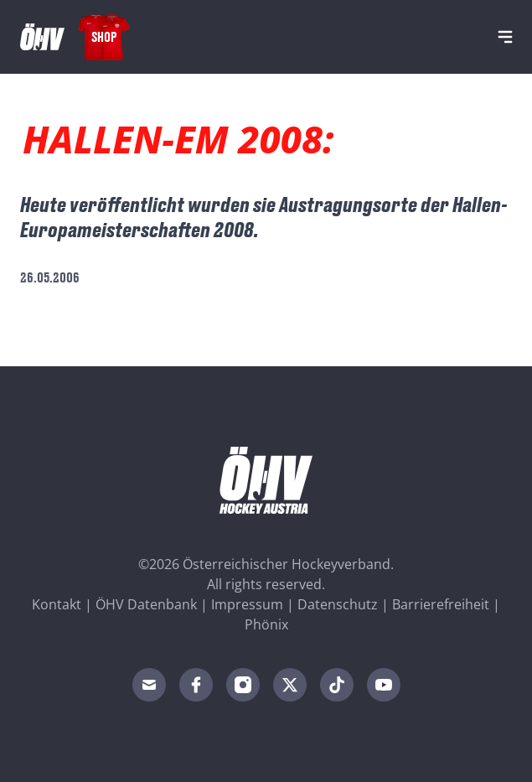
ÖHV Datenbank (146, 604)
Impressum (247, 604)
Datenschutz (338, 604)
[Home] (42, 37)
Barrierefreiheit (441, 604)
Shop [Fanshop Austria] (104, 36)
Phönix (266, 624)
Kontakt (57, 604)
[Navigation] (505, 37)
